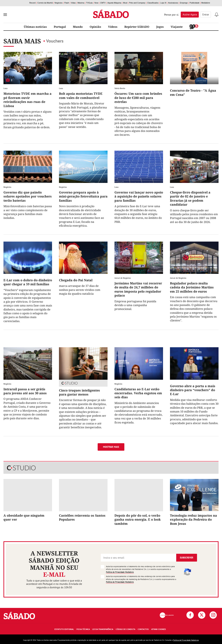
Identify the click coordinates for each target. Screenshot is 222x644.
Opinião (95, 27)
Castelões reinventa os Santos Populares (82, 517)
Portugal (60, 27)
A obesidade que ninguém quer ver (24, 517)
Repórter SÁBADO (137, 27)
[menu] (5, 15)
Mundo (78, 27)
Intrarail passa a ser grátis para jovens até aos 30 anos (25, 391)
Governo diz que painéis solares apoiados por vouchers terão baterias (28, 196)
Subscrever (187, 558)
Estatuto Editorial (64, 629)
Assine (190, 14)
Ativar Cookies (159, 629)
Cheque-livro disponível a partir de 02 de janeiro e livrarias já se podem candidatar (190, 198)
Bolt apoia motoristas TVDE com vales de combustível (81, 96)
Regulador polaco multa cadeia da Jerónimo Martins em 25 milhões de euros (192, 287)
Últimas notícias (35, 27)
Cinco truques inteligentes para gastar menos (79, 392)
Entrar (206, 14)
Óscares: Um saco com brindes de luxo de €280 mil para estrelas (138, 98)
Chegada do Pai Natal (76, 280)
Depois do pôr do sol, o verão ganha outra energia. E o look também (138, 519)
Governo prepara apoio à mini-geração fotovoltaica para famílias (83, 196)
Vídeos (113, 27)
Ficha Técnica (83, 629)
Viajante (177, 27)
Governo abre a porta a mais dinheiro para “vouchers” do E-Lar (193, 390)
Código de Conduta (125, 629)
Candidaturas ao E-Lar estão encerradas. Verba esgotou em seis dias (138, 393)
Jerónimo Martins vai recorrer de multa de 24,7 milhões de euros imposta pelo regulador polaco (138, 289)
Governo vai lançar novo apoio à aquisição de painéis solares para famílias (139, 196)
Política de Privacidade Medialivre (120, 572)
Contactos (143, 629)
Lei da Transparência (103, 629)
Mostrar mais (111, 447)
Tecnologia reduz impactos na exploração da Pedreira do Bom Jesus (193, 519)
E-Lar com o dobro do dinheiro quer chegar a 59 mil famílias (28, 282)
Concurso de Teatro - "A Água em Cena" (193, 92)
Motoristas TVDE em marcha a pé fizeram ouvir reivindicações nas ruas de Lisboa (27, 100)
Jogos (160, 27)
